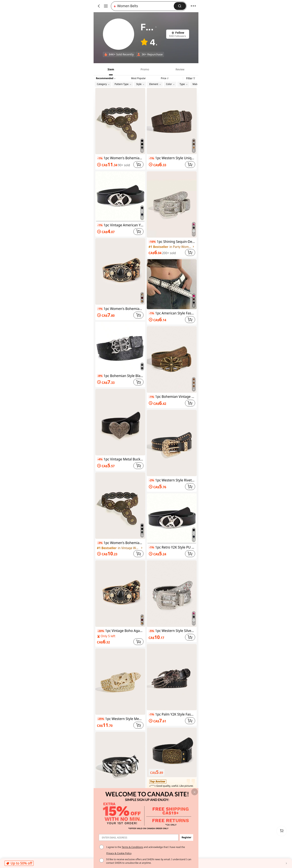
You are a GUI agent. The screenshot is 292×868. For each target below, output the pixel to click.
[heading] (149, 27)
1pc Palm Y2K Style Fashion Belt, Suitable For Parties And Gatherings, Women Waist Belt (172, 714)
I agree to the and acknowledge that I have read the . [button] (146, 850)
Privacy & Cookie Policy (119, 853)
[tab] (110, 69)
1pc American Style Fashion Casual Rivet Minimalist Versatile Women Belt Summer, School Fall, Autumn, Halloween (172, 313)
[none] (106, 54)
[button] (144, 6)
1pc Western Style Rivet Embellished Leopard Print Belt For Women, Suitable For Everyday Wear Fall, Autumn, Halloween (172, 480)
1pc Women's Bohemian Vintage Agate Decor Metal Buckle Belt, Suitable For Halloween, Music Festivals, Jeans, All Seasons (120, 309)
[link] (119, 34)
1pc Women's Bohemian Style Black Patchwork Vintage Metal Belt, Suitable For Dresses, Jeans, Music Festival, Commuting (120, 158)
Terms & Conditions (132, 847)
